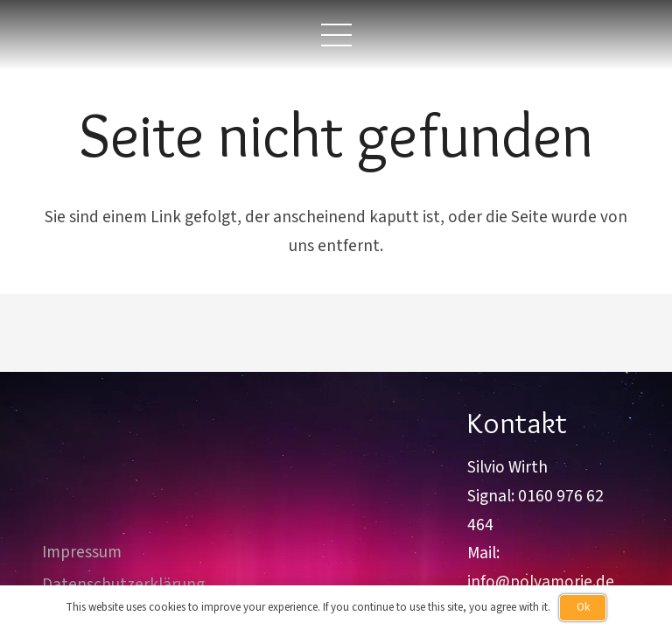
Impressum (82, 552)
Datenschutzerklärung (123, 584)
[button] (336, 35)
